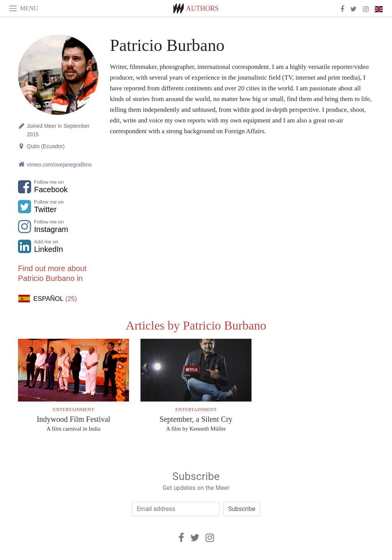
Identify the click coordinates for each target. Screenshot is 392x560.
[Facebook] (181, 538)
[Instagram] (210, 538)
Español (47, 299)
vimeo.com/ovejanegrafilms (55, 164)
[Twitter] (195, 538)
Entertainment (73, 409)
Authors (202, 8)
